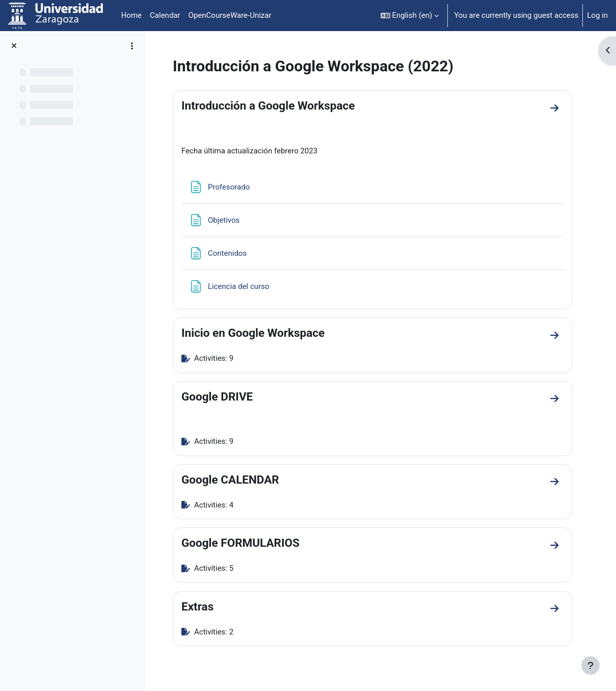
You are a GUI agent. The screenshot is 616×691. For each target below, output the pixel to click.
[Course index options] (132, 46)
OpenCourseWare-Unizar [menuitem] (230, 15)
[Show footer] (591, 666)
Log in (597, 15)
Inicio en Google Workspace (253, 333)
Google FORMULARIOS (240, 543)
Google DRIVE (217, 396)
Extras (197, 606)
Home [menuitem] (131, 15)
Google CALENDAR (230, 480)
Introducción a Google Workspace (268, 105)
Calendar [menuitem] (165, 15)
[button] (410, 16)
